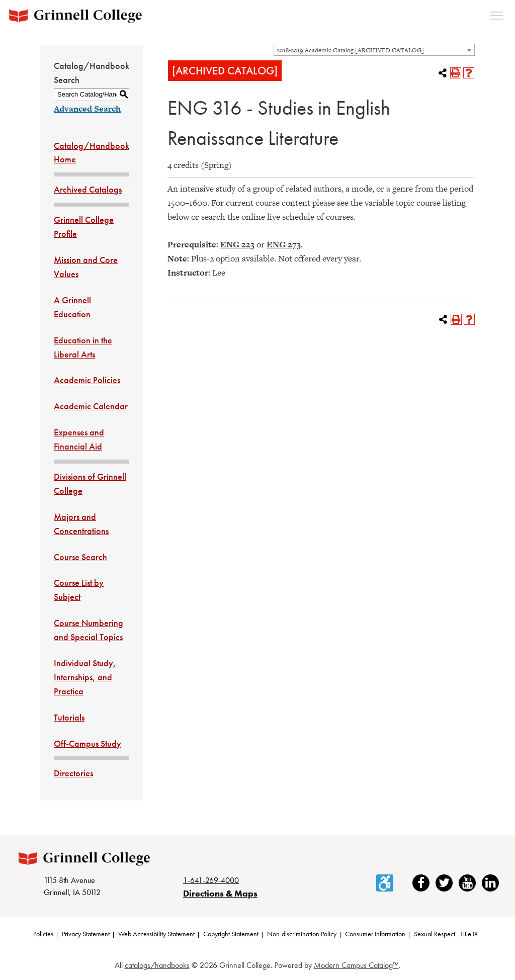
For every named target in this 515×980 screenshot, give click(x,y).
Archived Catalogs (88, 189)
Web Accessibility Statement (156, 934)
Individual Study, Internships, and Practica (85, 677)
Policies (43, 934)
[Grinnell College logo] (75, 16)
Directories (73, 773)
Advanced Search (87, 109)
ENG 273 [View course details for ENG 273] (284, 244)
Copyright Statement (231, 934)
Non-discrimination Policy (302, 934)
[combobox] (374, 50)
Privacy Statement (86, 934)
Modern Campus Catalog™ (356, 966)
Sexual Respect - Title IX (446, 934)
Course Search (80, 557)
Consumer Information (375, 934)
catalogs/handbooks (157, 966)
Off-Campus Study (88, 743)
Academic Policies (87, 380)
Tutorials (69, 717)
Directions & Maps (220, 894)
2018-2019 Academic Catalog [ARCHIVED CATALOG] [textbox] (350, 50)
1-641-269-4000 (211, 880)
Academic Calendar (91, 406)
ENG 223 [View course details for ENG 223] (237, 244)
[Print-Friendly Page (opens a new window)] (456, 73)
